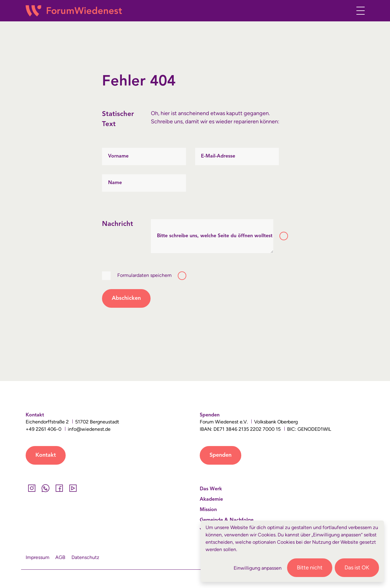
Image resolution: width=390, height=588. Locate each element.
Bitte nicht (310, 568)
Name (115, 183)
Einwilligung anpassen (258, 568)
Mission (208, 510)
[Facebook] (59, 488)
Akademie (211, 499)
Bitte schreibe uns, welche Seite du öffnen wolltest (215, 236)
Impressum (38, 557)
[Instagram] (32, 488)
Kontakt (46, 455)
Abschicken (126, 298)
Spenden (221, 455)
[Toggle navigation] (359, 11)
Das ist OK (357, 568)
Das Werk (211, 489)
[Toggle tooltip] (284, 236)
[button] (344, 12)
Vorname (118, 156)
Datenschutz (85, 557)
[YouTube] (73, 488)
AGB (60, 557)
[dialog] (292, 551)
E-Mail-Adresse (218, 156)
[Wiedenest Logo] (74, 11)
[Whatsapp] (46, 488)
